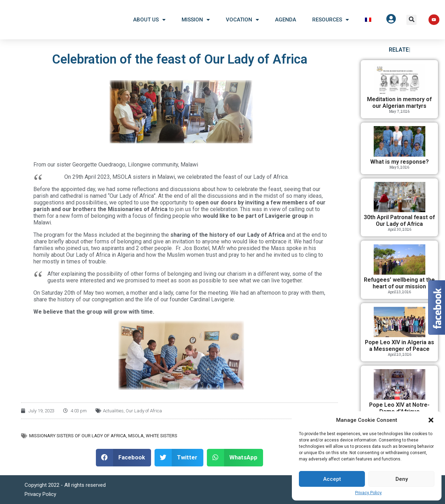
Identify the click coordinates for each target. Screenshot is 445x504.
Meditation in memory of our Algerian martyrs (399, 103)
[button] (431, 420)
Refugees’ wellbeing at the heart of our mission (399, 283)
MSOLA (136, 436)
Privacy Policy (368, 493)
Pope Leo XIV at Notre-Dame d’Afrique (399, 408)
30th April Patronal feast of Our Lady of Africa (399, 221)
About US (149, 20)
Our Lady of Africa (144, 411)
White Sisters (162, 436)
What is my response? (400, 162)
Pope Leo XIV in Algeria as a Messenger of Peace (400, 346)
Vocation (242, 20)
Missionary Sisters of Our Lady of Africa (78, 436)
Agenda (286, 20)
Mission (196, 20)
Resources (331, 20)
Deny (402, 479)
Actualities (113, 411)
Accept (332, 479)
